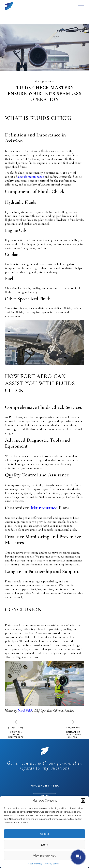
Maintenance (44, 508)
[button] (83, 801)
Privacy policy (52, 864)
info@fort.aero (45, 786)
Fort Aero (9, 6)
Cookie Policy (35, 864)
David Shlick (25, 711)
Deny (44, 845)
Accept (45, 834)
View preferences (45, 855)
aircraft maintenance (31, 177)
